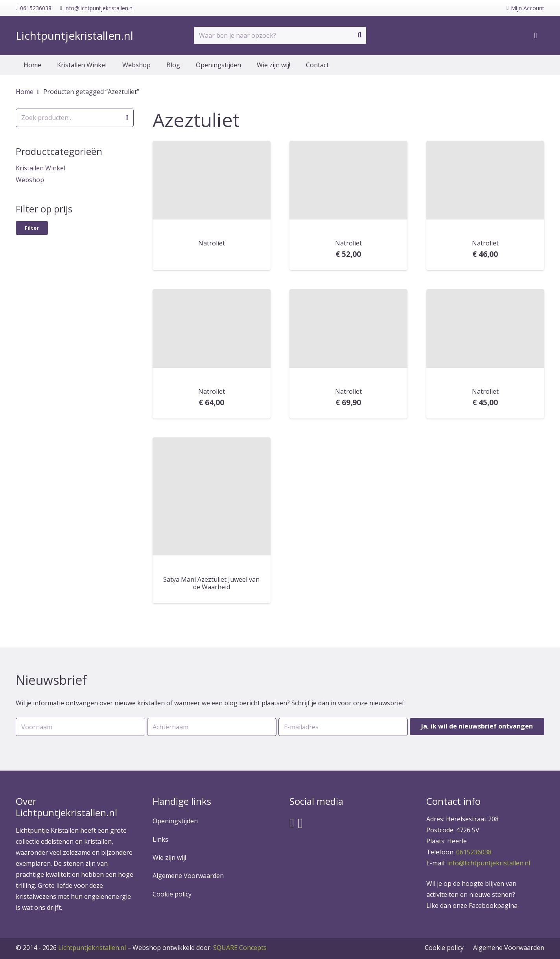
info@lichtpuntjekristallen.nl (489, 863)
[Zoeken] (359, 35)
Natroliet (212, 243)
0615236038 (474, 852)
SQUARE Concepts (200, 948)
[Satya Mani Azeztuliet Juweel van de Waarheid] (212, 496)
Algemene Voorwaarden (188, 876)
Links (160, 839)
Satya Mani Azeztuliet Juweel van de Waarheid (211, 583)
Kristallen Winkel (41, 168)
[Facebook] (292, 823)
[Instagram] (301, 823)
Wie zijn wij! (169, 858)
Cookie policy (172, 894)
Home (25, 92)
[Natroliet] (212, 180)
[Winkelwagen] (536, 35)
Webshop (30, 180)
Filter (32, 228)
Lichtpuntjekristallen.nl (92, 948)
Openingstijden (175, 821)
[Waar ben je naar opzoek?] (280, 36)
